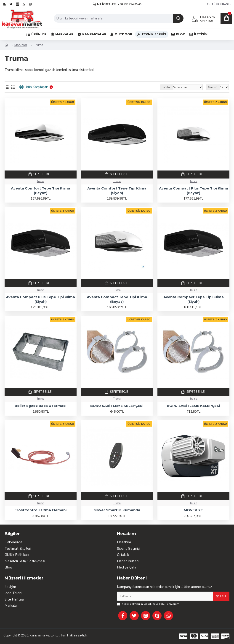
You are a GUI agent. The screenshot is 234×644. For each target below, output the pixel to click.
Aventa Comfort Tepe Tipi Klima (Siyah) (117, 191)
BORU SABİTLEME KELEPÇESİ (117, 406)
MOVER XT (193, 510)
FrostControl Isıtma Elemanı (40, 510)
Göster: (213, 87)
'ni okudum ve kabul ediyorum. (148, 604)
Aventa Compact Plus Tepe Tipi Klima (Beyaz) (194, 191)
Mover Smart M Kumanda (117, 510)
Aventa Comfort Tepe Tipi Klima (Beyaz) (41, 191)
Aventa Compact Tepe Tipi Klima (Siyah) (194, 299)
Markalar (21, 45)
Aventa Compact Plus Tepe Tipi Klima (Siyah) (40, 299)
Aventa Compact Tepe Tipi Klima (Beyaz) (117, 299)
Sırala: (166, 87)
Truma (41, 181)
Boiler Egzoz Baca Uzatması (40, 406)
